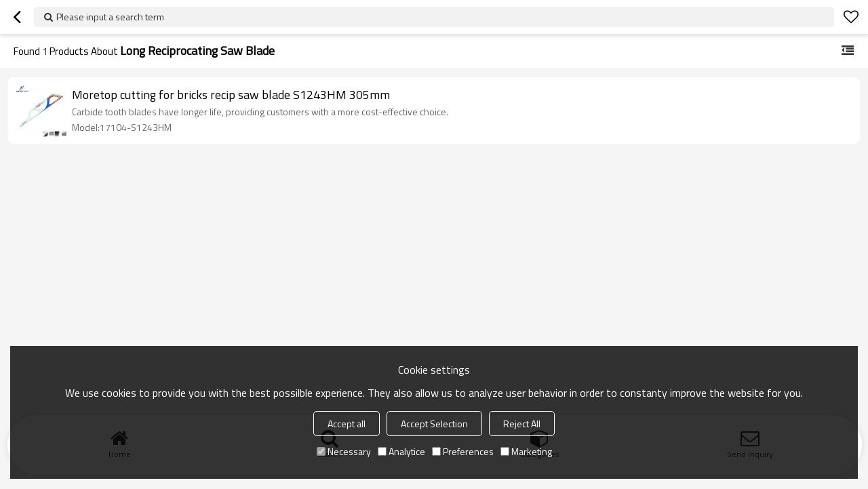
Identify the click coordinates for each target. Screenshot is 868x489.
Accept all (347, 424)
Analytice (401, 451)
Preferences (463, 451)
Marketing (526, 451)
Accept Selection (434, 424)
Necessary (344, 451)
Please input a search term (110, 17)
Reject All (522, 424)
